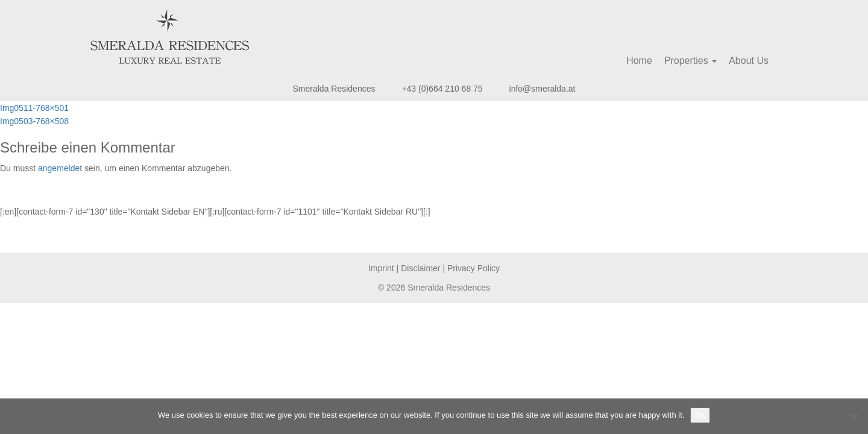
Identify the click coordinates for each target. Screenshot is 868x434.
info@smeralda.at (542, 89)
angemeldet (60, 168)
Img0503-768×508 (34, 121)
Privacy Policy (473, 268)
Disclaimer (420, 268)
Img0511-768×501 (34, 108)
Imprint (381, 268)
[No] (853, 417)
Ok (700, 415)
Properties (690, 61)
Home (639, 61)
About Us (749, 61)
